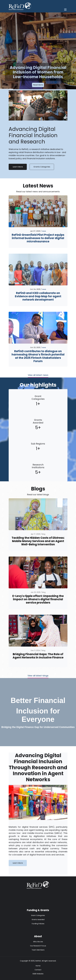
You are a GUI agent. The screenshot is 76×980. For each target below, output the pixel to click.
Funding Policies (38, 924)
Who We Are (38, 942)
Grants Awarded (38, 920)
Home (38, 966)
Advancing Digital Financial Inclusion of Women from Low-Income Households (38, 72)
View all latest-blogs (38, 676)
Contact (38, 970)
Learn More (18, 167)
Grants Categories (42, 167)
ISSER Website (38, 974)
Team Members (38, 950)
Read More (38, 85)
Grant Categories (38, 915)
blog (44, 534)
